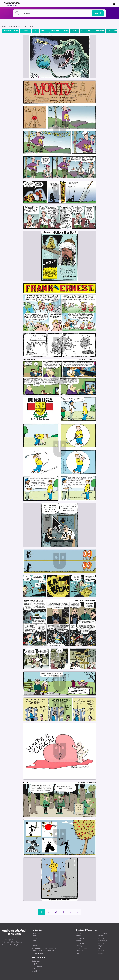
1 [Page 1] (41, 912)
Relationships (81, 938)
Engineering (103, 948)
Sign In (34, 953)
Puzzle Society (37, 966)
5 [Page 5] (71, 912)
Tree (35, 31)
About (34, 941)
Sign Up (42, 953)
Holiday (79, 946)
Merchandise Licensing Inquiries (44, 948)
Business (80, 951)
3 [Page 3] (56, 912)
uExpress (35, 963)
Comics (34, 936)
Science (101, 951)
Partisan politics (11, 31)
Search (98, 13)
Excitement (99, 31)
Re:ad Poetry (36, 971)
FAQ (33, 943)
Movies (44, 31)
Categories (36, 933)
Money (101, 938)
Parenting (86, 31)
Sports (79, 941)
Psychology (103, 941)
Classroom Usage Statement (43, 951)
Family (79, 933)
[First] (78, 912)
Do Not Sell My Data (14, 945)
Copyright (24, 945)
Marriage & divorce (59, 31)
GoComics (36, 961)
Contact (35, 946)
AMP (33, 968)
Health (79, 953)
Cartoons (25, 31)
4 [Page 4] (63, 912)
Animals (79, 936)
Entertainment (82, 948)
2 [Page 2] (49, 912)
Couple (75, 31)
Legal (101, 946)
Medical (101, 936)
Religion (101, 953)
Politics (101, 943)
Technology (103, 933)
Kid (109, 31)
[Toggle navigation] (114, 4)
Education (80, 943)
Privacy (4, 945)
